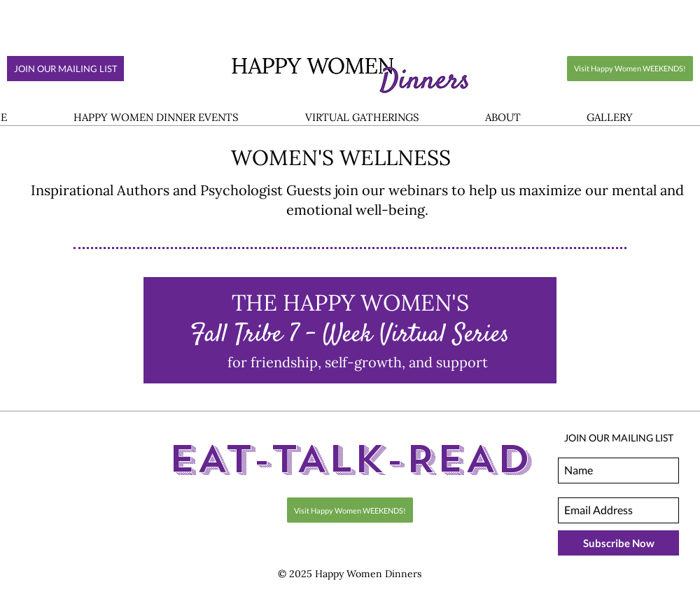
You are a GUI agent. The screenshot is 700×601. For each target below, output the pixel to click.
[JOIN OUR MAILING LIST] (65, 69)
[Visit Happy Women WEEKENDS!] (630, 69)
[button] (156, 118)
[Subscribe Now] (618, 543)
